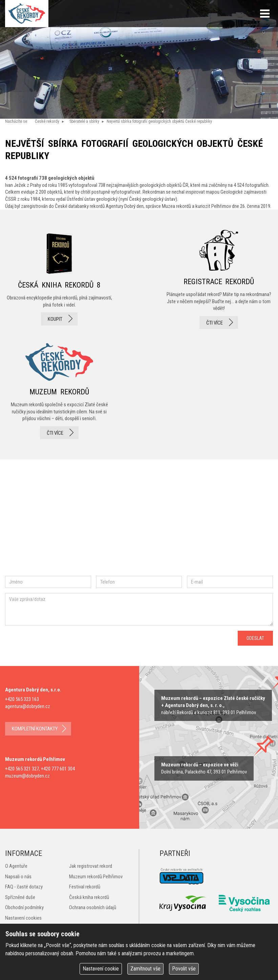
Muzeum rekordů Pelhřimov (96, 877)
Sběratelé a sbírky (84, 121)
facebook (25, 525)
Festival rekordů (85, 887)
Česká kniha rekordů (89, 897)
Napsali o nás (18, 877)
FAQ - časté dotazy (24, 887)
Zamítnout (145, 969)
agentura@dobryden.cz (28, 706)
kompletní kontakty (35, 729)
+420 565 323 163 (22, 699)
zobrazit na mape (204, 768)
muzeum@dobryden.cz (27, 776)
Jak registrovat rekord (91, 866)
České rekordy (47, 121)
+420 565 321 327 (22, 769)
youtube (115, 525)
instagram (62, 525)
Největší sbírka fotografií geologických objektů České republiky (159, 121)
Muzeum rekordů (59, 389)
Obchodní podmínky (24, 907)
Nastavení (101, 969)
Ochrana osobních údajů (93, 907)
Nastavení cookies (23, 918)
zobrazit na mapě (213, 705)
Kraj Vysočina (183, 903)
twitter (85, 525)
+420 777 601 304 (58, 769)
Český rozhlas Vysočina (244, 903)
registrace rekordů (219, 279)
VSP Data (181, 876)
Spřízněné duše (20, 897)
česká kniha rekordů (59, 279)
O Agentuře (16, 866)
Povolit (184, 969)
